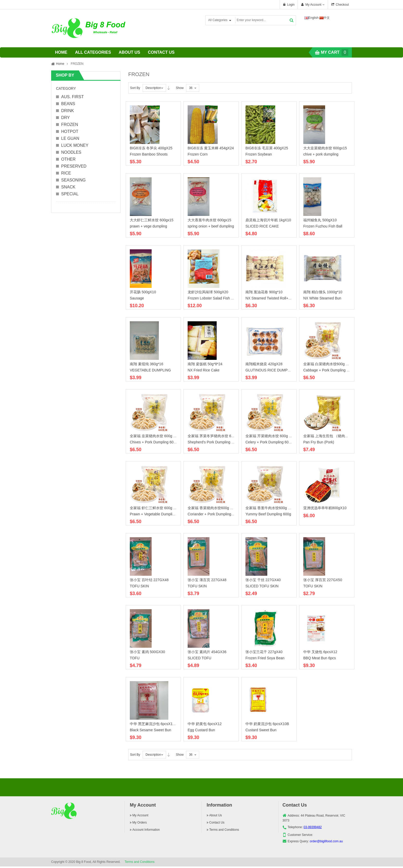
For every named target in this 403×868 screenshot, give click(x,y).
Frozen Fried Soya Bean (265, 658)
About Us (214, 815)
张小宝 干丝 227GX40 (263, 580)
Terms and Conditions (223, 830)
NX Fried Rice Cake (204, 370)
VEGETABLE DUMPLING (150, 370)
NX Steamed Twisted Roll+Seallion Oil (276, 298)
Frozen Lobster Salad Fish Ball (212, 298)
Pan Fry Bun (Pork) (319, 442)
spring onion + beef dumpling (211, 226)
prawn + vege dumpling (148, 226)
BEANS (68, 104)
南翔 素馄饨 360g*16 (146, 364)
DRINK (68, 111)
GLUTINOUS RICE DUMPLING (271, 370)
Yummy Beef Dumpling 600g (268, 514)
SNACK (68, 187)
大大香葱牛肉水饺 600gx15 (209, 220)
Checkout (342, 5)
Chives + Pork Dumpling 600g (154, 442)
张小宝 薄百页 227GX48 (207, 580)
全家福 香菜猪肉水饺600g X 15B (214, 508)
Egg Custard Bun (201, 730)
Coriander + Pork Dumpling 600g (214, 514)
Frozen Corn (198, 154)
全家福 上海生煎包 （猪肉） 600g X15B (335, 436)
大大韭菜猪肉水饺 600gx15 (325, 148)
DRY (66, 118)
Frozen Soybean (259, 154)
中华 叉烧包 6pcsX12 (320, 652)
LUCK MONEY (75, 145)
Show (180, 88)
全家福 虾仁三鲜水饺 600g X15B (156, 508)
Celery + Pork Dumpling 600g (269, 442)
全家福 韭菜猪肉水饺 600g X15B (156, 436)
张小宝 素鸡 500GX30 (147, 652)
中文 (325, 18)
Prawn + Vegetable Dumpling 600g (158, 514)
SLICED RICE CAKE (262, 226)
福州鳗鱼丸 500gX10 (320, 220)
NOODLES (71, 152)
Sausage (137, 298)
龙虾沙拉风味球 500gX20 (208, 292)
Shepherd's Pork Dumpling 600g (213, 442)
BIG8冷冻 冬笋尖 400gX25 (151, 148)
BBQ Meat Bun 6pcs (320, 658)
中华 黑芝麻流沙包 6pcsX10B (153, 724)
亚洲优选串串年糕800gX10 (325, 508)
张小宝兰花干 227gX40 (264, 652)
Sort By (135, 88)
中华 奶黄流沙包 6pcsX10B (267, 724)
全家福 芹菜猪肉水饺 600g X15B (272, 436)
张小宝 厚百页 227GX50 (323, 580)
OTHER (68, 159)
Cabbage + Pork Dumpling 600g (329, 370)
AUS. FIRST (72, 97)
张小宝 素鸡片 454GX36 (207, 652)
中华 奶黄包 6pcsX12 (205, 724)
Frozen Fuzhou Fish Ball (323, 226)
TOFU (135, 658)
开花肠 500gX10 (143, 292)
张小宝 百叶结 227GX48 (149, 580)
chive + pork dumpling (321, 154)
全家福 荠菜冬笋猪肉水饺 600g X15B (217, 436)
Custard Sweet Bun (261, 730)
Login (291, 5)
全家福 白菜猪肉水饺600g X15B (329, 364)
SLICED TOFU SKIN (262, 586)
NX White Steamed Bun (322, 298)
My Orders (138, 823)
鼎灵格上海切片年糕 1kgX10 (268, 220)
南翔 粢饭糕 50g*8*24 (205, 364)
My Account (313, 5)
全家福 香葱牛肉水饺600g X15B (271, 508)
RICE (66, 173)
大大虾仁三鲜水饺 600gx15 (152, 220)
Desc (169, 88)
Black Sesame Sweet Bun (150, 730)
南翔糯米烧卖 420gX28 (264, 364)
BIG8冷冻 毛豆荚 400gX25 (267, 148)
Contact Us (216, 823)
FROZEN (70, 125)
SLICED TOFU (199, 658)
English (311, 18)
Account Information (145, 830)
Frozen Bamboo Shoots (149, 154)
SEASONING (73, 180)
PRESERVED (74, 166)
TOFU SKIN (139, 586)
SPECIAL (70, 194)
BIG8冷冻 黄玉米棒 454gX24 (211, 148)
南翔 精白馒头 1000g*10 (323, 292)
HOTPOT (70, 131)
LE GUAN (70, 138)
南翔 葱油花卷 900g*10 (264, 292)
